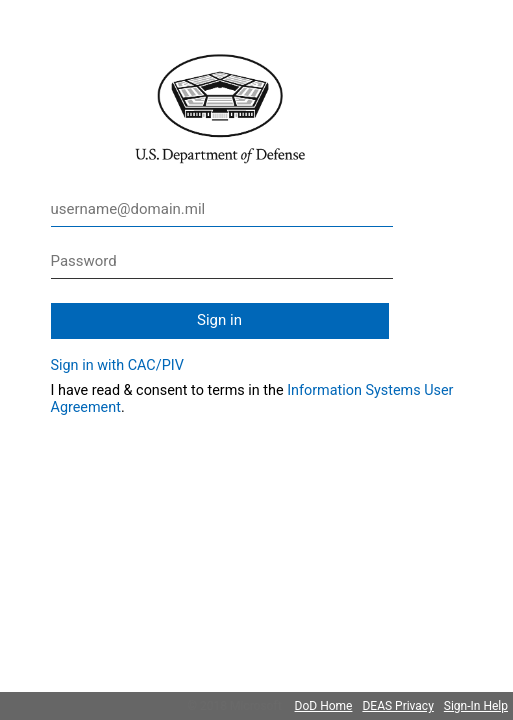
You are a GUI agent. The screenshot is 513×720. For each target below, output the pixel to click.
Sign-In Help (476, 706)
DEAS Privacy (397, 706)
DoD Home (324, 706)
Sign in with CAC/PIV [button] (117, 365)
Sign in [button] (219, 320)
